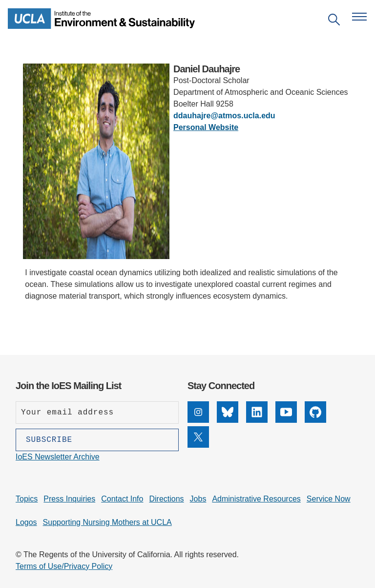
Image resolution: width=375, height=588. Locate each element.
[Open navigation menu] (359, 17)
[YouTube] (286, 420)
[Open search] (334, 21)
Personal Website (206, 127)
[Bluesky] (228, 420)
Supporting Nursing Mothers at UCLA (107, 522)
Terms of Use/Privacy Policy (64, 566)
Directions (166, 499)
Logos (26, 522)
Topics (27, 499)
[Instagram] (198, 420)
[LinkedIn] (257, 420)
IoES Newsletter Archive (58, 457)
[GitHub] (315, 420)
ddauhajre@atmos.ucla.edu (224, 116)
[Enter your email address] (97, 413)
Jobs (198, 499)
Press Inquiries (69, 499)
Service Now (329, 499)
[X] (198, 445)
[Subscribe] (97, 440)
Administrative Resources (256, 499)
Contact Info (122, 499)
